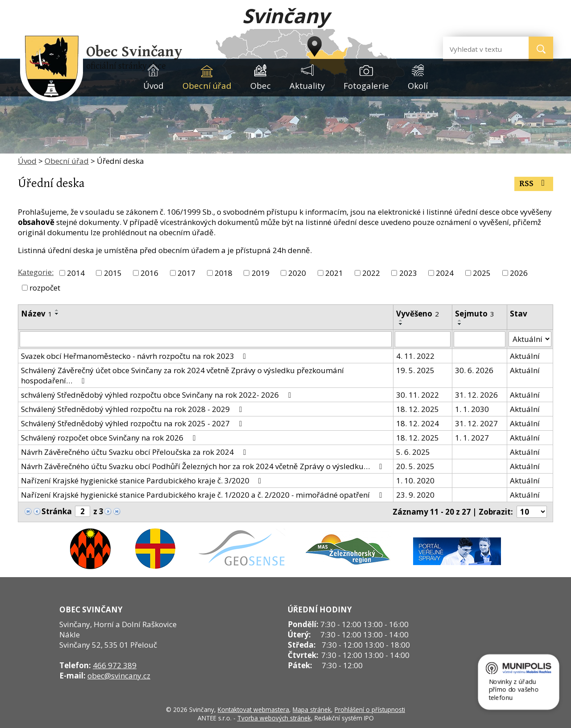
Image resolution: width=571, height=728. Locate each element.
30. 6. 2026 (474, 370)
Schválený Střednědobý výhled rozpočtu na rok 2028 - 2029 (133, 409)
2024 (445, 273)
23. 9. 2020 (415, 495)
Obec (261, 85)
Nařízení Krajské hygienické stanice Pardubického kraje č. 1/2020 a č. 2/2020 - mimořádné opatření (203, 495)
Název (37, 314)
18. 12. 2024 (418, 423)
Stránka (57, 511)
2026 (519, 273)
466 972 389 (115, 665)
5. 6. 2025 (413, 452)
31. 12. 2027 (476, 423)
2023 (408, 273)
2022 (371, 273)
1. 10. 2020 (415, 480)
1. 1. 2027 (472, 438)
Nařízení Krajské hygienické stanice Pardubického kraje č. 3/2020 (143, 480)
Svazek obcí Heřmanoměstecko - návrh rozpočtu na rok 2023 (135, 356)
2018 (223, 273)
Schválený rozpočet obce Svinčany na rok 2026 (110, 438)
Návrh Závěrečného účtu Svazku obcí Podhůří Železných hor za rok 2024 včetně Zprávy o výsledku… (203, 466)
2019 (261, 273)
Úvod (153, 85)
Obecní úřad (207, 85)
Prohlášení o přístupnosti (370, 709)
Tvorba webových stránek (274, 718)
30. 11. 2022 (418, 395)
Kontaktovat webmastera (253, 709)
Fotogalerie (366, 85)
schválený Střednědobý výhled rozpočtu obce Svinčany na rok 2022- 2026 (157, 395)
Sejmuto (475, 314)
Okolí (418, 85)
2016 (149, 273)
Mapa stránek (312, 709)
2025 (482, 273)
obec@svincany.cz (119, 676)
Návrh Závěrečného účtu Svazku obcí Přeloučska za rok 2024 (135, 452)
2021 (334, 273)
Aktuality (307, 85)
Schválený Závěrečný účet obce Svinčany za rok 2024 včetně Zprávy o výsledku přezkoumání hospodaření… (182, 375)
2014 (76, 273)
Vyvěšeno (418, 314)
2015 (113, 273)
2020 (297, 273)
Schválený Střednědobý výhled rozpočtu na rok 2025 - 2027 (133, 423)
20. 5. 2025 (415, 466)
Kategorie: (36, 272)
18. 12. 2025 (418, 409)
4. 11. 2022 (415, 356)
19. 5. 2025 (415, 370)
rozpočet (45, 288)
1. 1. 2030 (472, 409)
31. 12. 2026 (476, 395)
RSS (534, 184)
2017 (186, 273)
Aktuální (525, 356)
